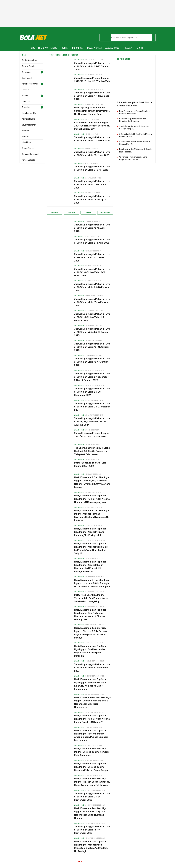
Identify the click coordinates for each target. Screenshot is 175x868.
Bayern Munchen (29, 125)
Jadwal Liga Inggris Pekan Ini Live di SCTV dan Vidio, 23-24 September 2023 (92, 797)
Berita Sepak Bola (29, 60)
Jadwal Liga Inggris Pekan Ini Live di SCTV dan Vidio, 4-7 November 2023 (92, 668)
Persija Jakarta (28, 160)
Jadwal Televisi (28, 66)
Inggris (55, 213)
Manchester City (29, 113)
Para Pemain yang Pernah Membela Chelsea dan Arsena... (135, 112)
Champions (105, 213)
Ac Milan (25, 131)
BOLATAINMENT (95, 48)
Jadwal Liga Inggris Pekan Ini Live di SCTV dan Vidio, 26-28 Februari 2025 (92, 287)
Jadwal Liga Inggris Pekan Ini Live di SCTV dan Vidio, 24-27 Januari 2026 (92, 66)
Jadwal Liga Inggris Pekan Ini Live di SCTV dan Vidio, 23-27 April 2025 (92, 185)
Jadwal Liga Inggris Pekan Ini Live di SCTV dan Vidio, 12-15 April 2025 (92, 228)
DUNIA (65, 48)
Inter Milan (26, 142)
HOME (32, 48)
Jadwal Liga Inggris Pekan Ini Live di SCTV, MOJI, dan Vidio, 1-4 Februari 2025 (92, 317)
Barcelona (26, 72)
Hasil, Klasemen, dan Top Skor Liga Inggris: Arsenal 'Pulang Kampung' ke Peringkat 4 (90, 532)
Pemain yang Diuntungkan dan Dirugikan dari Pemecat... (133, 120)
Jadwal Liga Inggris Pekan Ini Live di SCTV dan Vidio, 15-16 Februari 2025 (92, 302)
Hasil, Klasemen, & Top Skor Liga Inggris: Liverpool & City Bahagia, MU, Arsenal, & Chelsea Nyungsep (92, 583)
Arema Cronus (28, 148)
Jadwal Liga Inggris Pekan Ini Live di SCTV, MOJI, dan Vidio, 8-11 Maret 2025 (92, 272)
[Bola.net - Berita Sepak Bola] (33, 37)
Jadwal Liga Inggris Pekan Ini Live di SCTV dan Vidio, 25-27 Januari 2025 (92, 332)
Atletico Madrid (28, 119)
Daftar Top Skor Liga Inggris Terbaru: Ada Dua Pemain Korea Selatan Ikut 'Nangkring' (91, 598)
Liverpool (26, 101)
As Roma (26, 137)
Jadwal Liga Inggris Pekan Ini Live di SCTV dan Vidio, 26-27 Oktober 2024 (92, 407)
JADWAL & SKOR (113, 48)
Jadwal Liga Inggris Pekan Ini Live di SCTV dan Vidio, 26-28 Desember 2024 (92, 392)
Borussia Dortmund (30, 154)
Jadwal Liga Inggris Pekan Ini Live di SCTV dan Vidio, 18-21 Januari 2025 (92, 347)
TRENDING (43, 48)
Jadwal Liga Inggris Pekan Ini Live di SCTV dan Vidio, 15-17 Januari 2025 (92, 362)
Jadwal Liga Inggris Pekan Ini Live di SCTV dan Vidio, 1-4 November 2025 (92, 96)
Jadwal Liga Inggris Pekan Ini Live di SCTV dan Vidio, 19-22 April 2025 (92, 200)
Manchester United (30, 84)
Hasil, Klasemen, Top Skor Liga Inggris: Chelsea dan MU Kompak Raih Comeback (91, 752)
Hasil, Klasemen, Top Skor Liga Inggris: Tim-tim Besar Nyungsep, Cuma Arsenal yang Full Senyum (92, 782)
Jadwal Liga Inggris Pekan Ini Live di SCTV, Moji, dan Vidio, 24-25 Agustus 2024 (92, 422)
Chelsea (25, 90)
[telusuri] (128, 38)
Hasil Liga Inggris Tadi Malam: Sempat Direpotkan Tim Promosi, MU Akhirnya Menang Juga (92, 111)
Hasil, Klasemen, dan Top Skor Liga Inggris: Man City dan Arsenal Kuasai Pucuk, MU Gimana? (92, 719)
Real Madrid (27, 78)
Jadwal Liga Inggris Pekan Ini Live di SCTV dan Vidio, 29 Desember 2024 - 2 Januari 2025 (92, 377)
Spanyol (71, 213)
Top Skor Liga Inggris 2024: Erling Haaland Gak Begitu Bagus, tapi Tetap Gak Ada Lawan (92, 451)
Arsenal (25, 96)
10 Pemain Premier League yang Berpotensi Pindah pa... (133, 158)
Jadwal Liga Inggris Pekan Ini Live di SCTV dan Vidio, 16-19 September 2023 (92, 830)
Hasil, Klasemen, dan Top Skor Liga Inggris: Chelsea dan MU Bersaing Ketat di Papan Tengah (92, 767)
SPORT (140, 48)
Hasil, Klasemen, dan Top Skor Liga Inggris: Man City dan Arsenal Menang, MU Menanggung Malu (92, 499)
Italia (88, 213)
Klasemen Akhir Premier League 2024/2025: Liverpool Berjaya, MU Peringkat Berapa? (92, 126)
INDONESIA (77, 48)
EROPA (54, 48)
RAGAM (129, 48)
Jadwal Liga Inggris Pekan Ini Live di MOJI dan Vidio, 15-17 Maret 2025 (92, 257)
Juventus (26, 107)
